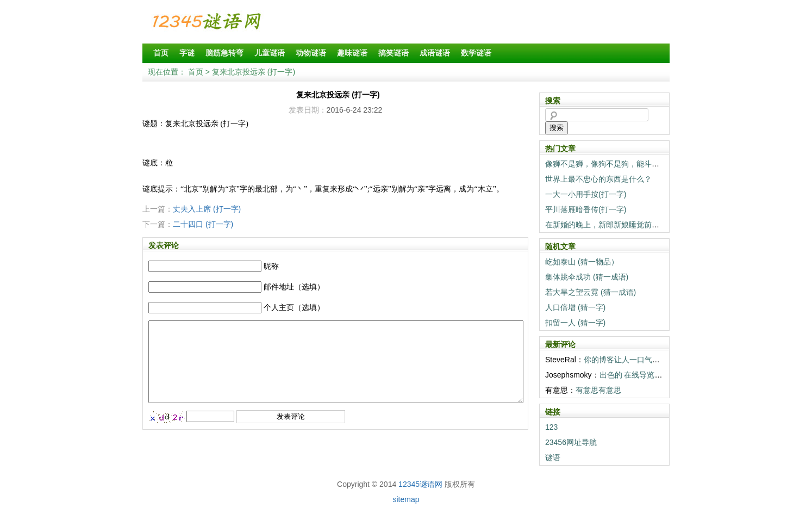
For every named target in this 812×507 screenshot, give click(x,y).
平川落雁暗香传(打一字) (586, 209)
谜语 (553, 457)
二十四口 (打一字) (203, 224)
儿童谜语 (270, 53)
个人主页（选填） (294, 307)
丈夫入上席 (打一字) (207, 209)
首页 (161, 53)
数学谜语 (476, 53)
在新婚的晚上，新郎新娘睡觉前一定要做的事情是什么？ (640, 225)
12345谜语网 (420, 484)
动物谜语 (311, 53)
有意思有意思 (598, 390)
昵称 (271, 266)
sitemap (406, 499)
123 (551, 427)
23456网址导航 (571, 442)
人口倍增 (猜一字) (575, 307)
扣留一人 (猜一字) (575, 323)
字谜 (187, 53)
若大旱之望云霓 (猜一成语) (591, 292)
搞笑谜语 (393, 53)
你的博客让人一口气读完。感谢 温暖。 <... (656, 360)
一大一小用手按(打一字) (586, 194)
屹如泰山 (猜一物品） (582, 262)
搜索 (557, 128)
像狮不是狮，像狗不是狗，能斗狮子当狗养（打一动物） (640, 164)
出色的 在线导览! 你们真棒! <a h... (657, 375)
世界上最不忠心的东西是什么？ (598, 179)
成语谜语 (435, 53)
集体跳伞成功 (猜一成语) (587, 277)
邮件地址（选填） (294, 287)
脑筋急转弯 (224, 53)
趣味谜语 (352, 53)
